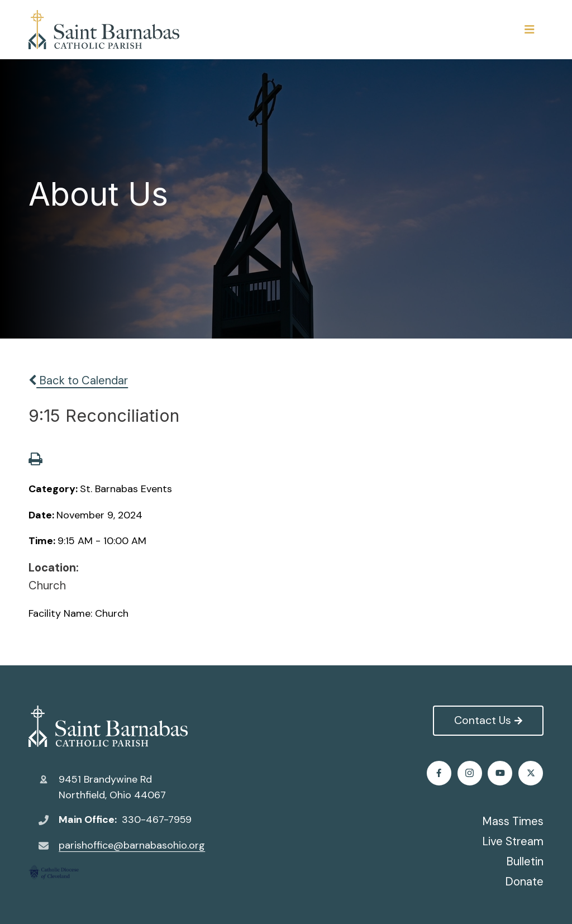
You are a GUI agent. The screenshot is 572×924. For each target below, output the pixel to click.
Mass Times (513, 821)
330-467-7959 (157, 820)
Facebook (439, 773)
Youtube (531, 773)
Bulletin (525, 861)
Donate (524, 882)
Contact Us (488, 720)
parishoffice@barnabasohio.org (132, 845)
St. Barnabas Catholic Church (108, 726)
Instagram (501, 773)
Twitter (470, 773)
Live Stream (513, 841)
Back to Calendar (78, 380)
